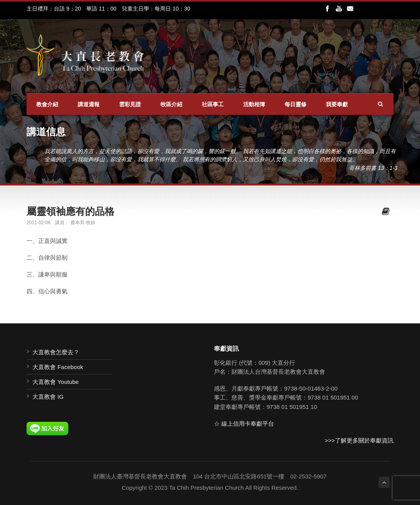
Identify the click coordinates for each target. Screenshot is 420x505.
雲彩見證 (130, 104)
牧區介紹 (171, 104)
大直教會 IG (48, 397)
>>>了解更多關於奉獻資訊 (359, 440)
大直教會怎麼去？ (56, 352)
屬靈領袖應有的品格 (70, 211)
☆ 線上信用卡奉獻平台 (244, 424)
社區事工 (213, 104)
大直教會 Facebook (58, 367)
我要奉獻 (337, 104)
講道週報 (89, 104)
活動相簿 (254, 104)
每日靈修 (295, 104)
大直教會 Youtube (56, 382)
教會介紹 (47, 104)
